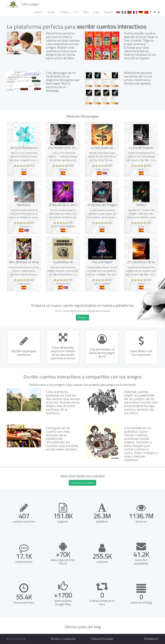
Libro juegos (23, 4)
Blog (86, 12)
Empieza (82, 318)
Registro (109, 12)
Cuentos (38, 12)
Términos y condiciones (63, 639)
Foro (76, 12)
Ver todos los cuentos (82, 483)
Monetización (151, 639)
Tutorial (51, 12)
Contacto (64, 12)
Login (96, 12)
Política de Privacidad (102, 639)
